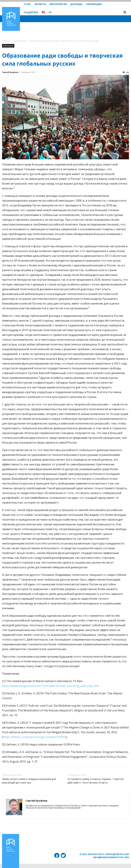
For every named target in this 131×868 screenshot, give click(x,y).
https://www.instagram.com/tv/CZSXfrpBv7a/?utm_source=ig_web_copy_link (50, 686)
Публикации (20, 41)
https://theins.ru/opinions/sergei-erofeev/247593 (35, 737)
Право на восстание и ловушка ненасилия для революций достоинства (29, 781)
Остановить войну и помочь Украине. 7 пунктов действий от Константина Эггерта (96, 781)
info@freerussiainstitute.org (111, 857)
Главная (6, 41)
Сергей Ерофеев (10, 72)
